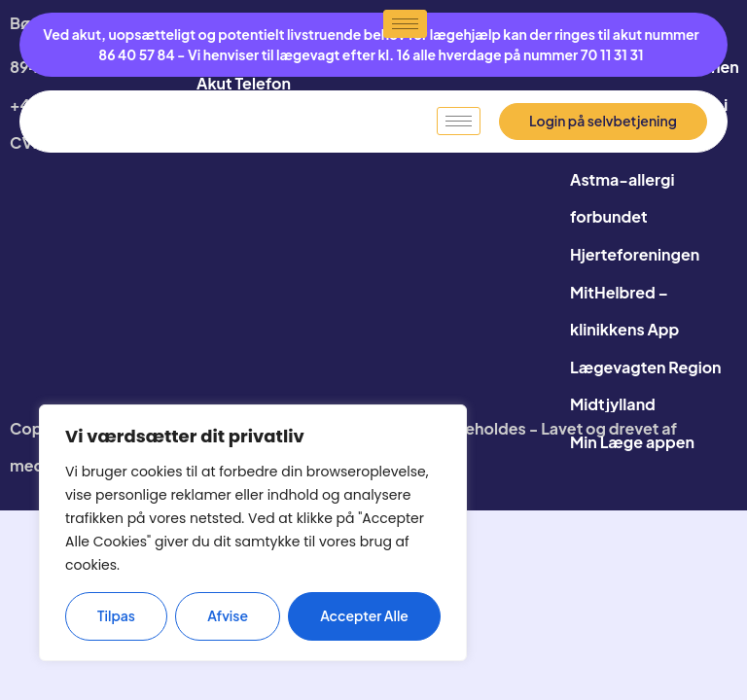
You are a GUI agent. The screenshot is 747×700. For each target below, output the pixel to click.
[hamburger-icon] (459, 122)
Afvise (228, 616)
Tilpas (116, 616)
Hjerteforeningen (635, 254)
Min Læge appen (632, 442)
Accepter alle (364, 616)
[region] (253, 533)
